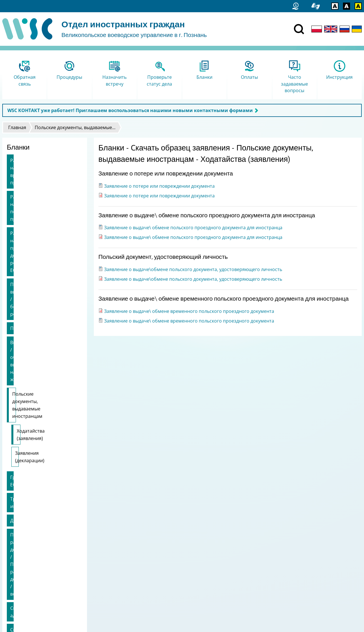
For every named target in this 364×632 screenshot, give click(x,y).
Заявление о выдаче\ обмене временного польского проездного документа (189, 311)
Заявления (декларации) (42, 320)
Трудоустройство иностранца (43, 351)
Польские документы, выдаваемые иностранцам (42, 287)
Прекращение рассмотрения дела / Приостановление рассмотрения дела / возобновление (43, 391)
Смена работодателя (34, 430)
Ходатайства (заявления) (44, 305)
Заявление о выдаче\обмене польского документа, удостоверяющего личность (193, 269)
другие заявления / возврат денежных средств (41, 462)
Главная (17, 127)
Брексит (19, 444)
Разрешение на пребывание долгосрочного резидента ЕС (43, 207)
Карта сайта (16, 565)
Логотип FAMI (18, 587)
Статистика (16, 557)
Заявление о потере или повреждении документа (159, 186)
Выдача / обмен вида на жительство (37, 265)
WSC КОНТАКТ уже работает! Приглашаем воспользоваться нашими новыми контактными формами (130, 110)
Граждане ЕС (24, 337)
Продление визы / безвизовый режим (44, 229)
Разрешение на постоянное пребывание (41, 186)
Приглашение (26, 247)
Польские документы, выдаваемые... (75, 127)
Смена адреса (26, 416)
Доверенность (26, 365)
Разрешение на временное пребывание (41, 164)
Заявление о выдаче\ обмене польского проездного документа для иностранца (193, 228)
